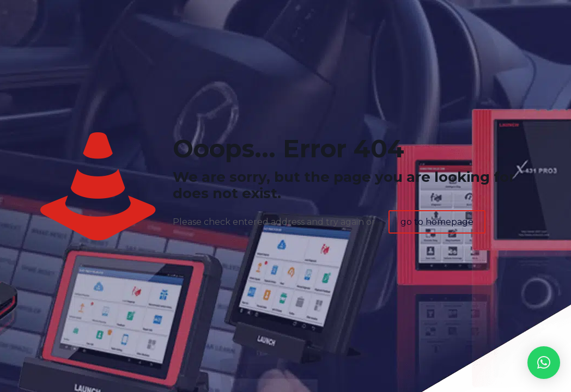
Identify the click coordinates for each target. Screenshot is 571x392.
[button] (544, 363)
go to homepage (437, 222)
